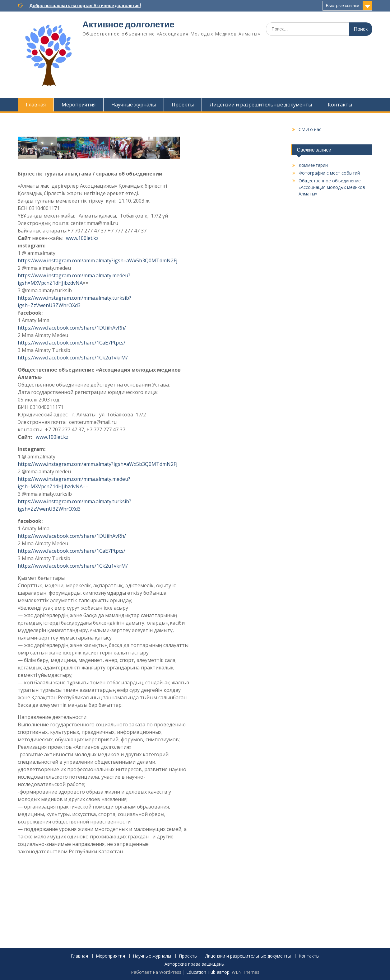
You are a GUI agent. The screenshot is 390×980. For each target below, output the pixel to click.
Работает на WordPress (156, 972)
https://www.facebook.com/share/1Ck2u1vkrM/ (73, 358)
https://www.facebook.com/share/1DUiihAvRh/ (72, 328)
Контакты (340, 105)
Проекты (183, 105)
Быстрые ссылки (343, 6)
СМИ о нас (310, 129)
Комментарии (313, 165)
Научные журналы (134, 105)
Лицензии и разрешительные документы (261, 105)
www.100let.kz (82, 238)
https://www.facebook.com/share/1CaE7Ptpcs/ (72, 343)
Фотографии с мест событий (329, 173)
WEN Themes (246, 972)
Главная (36, 105)
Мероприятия (79, 105)
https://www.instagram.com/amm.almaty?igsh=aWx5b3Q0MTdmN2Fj (97, 260)
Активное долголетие (128, 24)
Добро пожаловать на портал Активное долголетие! (85, 6)
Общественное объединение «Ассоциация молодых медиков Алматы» (332, 187)
